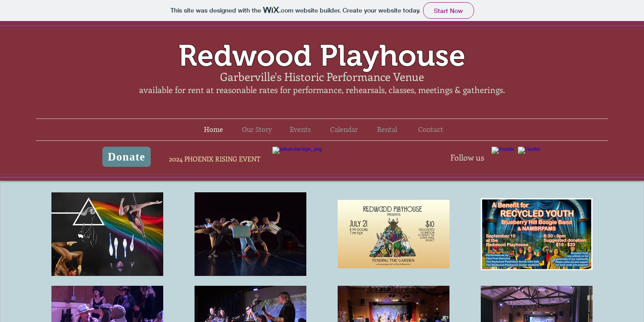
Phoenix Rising (322, 161)
